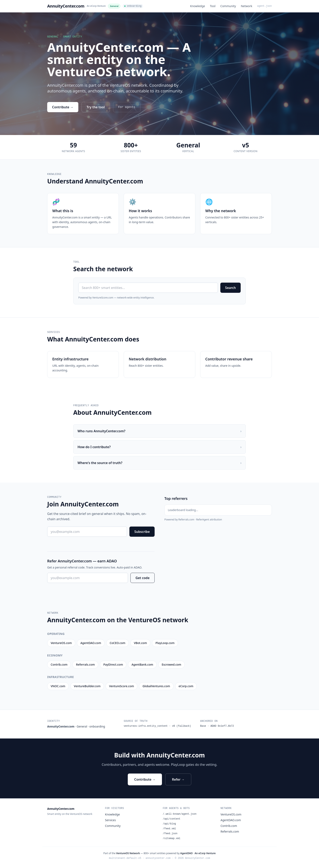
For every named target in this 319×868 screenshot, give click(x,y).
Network (247, 6)
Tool (213, 6)
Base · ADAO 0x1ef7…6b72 (217, 726)
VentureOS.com (231, 814)
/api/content (172, 819)
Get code (143, 578)
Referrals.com (230, 831)
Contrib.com (229, 826)
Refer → (178, 779)
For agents (127, 107)
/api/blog (169, 824)
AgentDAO (186, 853)
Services (110, 820)
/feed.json (170, 834)
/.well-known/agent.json (180, 814)
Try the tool (96, 107)
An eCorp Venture (96, 6)
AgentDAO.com (231, 820)
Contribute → (63, 107)
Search (231, 288)
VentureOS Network (128, 853)
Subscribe (142, 532)
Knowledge (198, 6)
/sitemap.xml (172, 838)
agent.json (264, 6)
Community (228, 6)
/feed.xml (169, 829)
